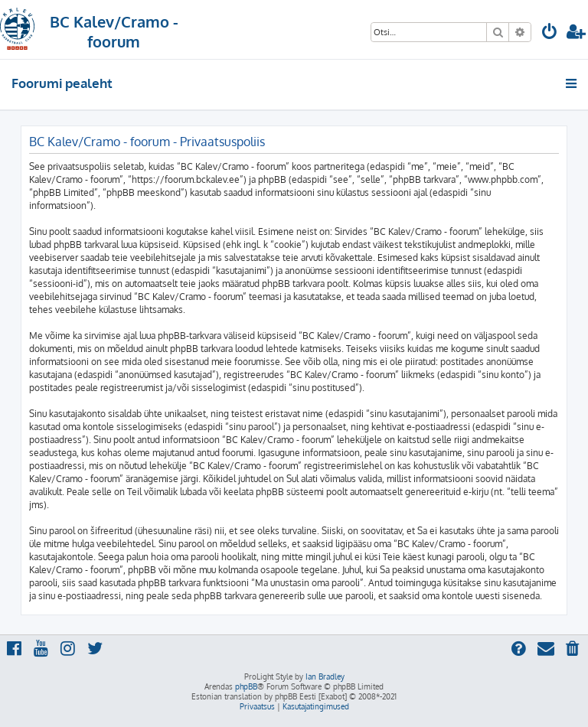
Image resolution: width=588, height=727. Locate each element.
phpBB (246, 686)
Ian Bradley (325, 676)
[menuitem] (550, 33)
